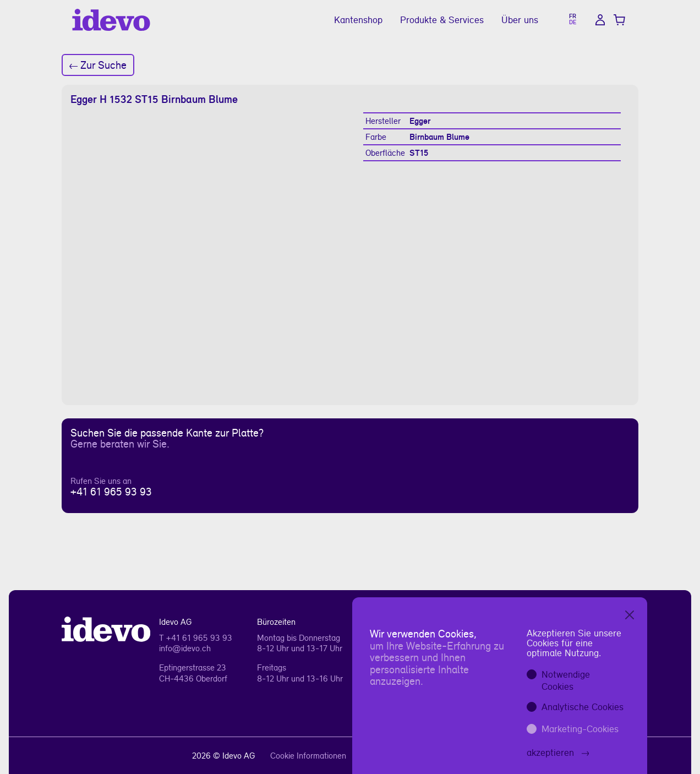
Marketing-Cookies (580, 729)
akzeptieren (558, 752)
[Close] (630, 615)
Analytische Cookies (583, 707)
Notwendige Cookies (566, 680)
